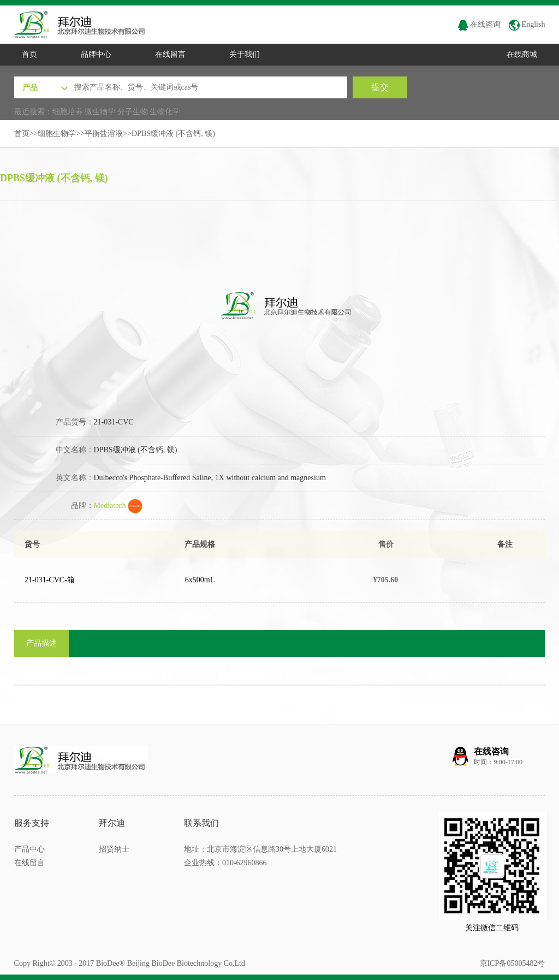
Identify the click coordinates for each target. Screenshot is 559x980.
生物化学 (165, 112)
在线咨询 (479, 24)
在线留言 (170, 54)
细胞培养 (68, 112)
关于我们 (245, 54)
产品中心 (29, 849)
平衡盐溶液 (104, 134)
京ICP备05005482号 (513, 963)
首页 (29, 54)
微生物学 (100, 112)
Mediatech (118, 506)
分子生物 (133, 112)
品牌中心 (96, 54)
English (527, 24)
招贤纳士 (114, 849)
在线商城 (522, 54)
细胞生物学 (57, 134)
